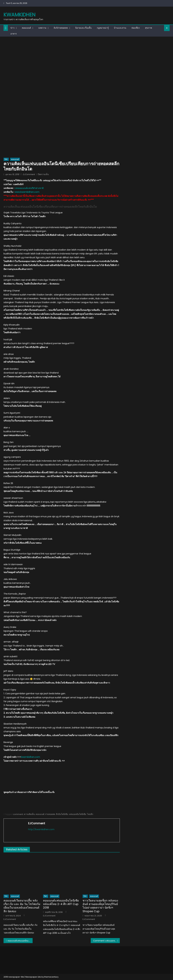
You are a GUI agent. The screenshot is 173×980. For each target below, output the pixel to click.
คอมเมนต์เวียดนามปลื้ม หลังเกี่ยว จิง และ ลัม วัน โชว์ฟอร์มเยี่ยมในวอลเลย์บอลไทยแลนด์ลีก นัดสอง (22, 906)
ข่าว (12, 28)
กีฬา (6, 159)
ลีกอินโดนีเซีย (62, 814)
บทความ (42, 28)
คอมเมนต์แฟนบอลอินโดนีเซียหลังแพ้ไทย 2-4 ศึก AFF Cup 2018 (61, 904)
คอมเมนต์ (26, 28)
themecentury (51, 977)
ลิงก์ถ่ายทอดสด (61, 28)
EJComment (29, 174)
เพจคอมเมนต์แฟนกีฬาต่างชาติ (29, 188)
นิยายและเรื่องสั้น (83, 28)
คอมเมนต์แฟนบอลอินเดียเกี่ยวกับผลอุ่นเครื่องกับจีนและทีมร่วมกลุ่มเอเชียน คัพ (20, 941)
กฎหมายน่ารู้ (103, 28)
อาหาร (14, 34)
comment (18, 814)
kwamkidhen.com (30, 757)
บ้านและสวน (120, 28)
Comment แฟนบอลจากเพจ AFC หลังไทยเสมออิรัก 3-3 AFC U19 (106, 941)
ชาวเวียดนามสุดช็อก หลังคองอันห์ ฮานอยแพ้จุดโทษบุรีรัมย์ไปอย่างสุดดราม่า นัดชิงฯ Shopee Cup (100, 906)
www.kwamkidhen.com (27, 192)
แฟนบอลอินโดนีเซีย (78, 814)
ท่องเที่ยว (136, 28)
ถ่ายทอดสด (50, 814)
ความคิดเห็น (29, 814)
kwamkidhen (19, 15)
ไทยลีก (90, 814)
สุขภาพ (148, 28)
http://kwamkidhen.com (41, 829)
